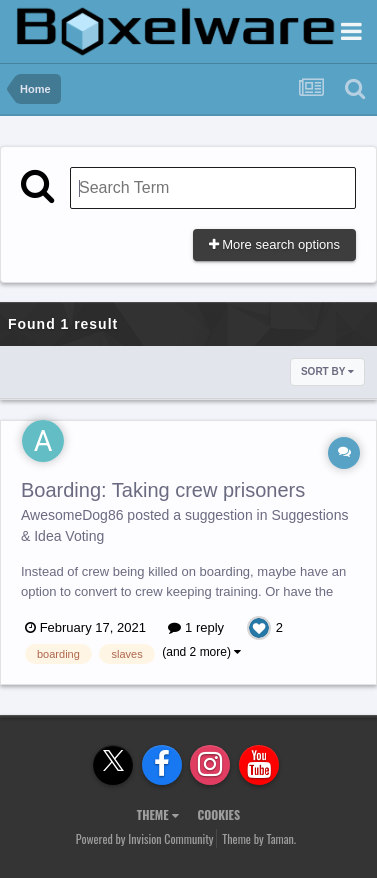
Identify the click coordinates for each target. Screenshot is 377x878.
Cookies (218, 814)
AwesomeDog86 (72, 515)
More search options (274, 244)
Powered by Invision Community (145, 838)
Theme (158, 814)
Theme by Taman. (259, 838)
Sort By (327, 371)
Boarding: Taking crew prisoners (163, 490)
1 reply (196, 627)
